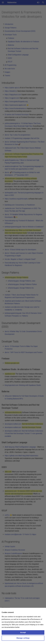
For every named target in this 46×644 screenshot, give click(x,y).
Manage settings (23, 638)
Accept (23, 632)
